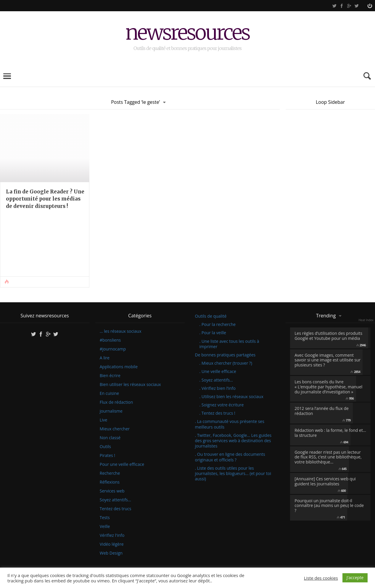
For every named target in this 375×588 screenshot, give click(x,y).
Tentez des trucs (116, 509)
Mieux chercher (115, 429)
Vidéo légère (112, 544)
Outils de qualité (211, 316)
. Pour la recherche (218, 324)
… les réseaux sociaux (121, 331)
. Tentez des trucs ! (217, 413)
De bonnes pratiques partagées (225, 355)
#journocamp (113, 349)
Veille (105, 526)
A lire (105, 358)
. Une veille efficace (218, 371)
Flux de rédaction (116, 402)
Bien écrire (110, 376)
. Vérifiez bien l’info (218, 388)
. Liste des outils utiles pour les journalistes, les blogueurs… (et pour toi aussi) (233, 473)
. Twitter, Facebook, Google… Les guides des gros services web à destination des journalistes (233, 441)
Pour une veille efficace (122, 464)
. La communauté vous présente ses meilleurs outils (230, 424)
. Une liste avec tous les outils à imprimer (229, 344)
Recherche (110, 473)
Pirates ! (107, 455)
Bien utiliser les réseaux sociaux (130, 385)
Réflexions (110, 482)
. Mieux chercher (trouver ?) (226, 363)
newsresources (187, 33)
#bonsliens (110, 340)
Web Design (111, 553)
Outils (105, 447)
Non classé (110, 438)
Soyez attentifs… (115, 500)
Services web (112, 491)
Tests (105, 518)
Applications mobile (119, 367)
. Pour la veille (213, 333)
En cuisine (109, 393)
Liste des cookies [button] (321, 578)
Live (104, 420)
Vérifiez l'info (112, 535)
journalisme (111, 411)
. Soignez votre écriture (222, 405)
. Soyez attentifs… (216, 380)
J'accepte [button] (355, 577)
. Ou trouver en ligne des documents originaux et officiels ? (230, 457)
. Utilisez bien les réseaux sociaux (231, 396)
